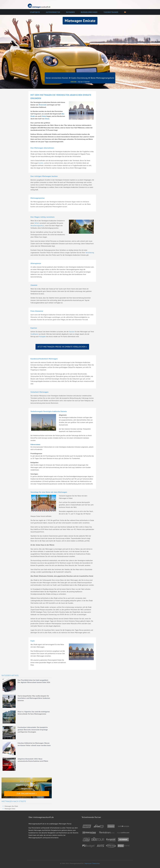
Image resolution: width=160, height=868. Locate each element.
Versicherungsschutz (37, 225)
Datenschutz (96, 863)
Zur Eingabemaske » (27, 794)
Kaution (72, 332)
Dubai (44, 116)
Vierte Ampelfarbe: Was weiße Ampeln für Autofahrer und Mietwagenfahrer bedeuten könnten (34, 698)
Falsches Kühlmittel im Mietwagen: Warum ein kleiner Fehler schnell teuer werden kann (34, 744)
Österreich (43, 105)
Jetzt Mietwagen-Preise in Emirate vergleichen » (62, 347)
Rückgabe (42, 336)
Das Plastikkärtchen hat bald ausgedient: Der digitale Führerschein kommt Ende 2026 (34, 681)
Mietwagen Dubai (10, 809)
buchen (41, 163)
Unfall (37, 223)
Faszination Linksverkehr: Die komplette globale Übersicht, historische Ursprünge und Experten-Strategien (33, 730)
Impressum (88, 863)
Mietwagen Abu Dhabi (11, 806)
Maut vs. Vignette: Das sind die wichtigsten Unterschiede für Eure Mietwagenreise (34, 713)
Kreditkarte (34, 334)
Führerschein (35, 444)
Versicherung (90, 253)
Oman (47, 119)
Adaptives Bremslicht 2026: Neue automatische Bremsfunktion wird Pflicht (33, 760)
